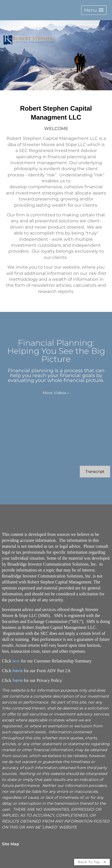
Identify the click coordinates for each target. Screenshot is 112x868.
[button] (94, 10)
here (16, 661)
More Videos (56, 393)
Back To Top (92, 862)
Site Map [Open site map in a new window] (11, 844)
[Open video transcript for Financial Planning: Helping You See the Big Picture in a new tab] (95, 472)
